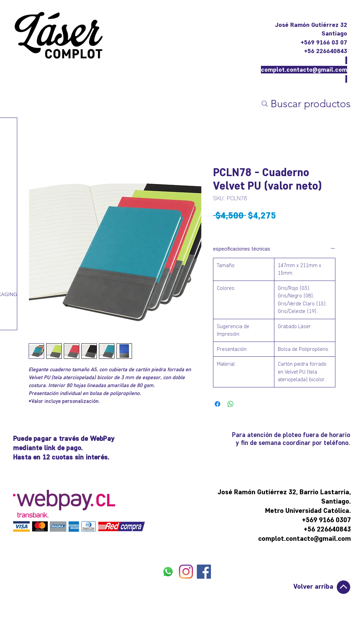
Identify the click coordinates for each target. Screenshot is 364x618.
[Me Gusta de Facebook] (186, 588)
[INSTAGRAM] (186, 572)
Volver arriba (313, 586)
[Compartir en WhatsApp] (231, 404)
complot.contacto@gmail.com (304, 70)
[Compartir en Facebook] (218, 404)
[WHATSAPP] (168, 572)
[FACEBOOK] (204, 572)
